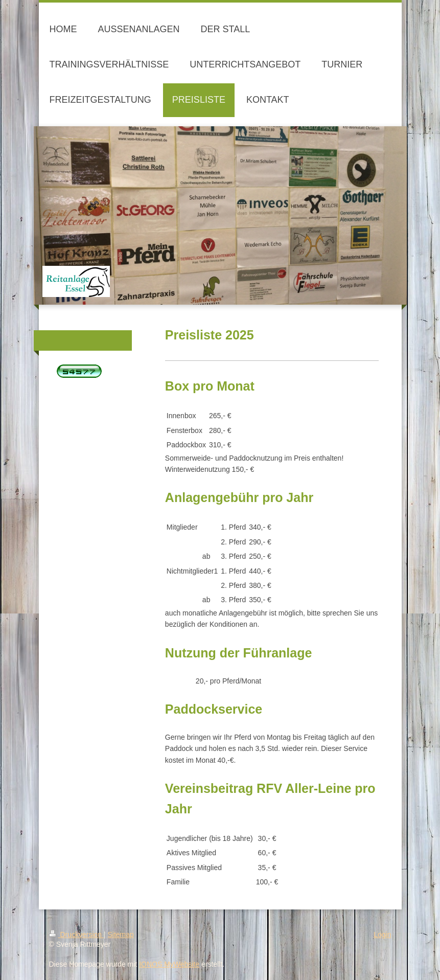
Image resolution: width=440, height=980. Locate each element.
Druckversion (76, 935)
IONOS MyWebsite (169, 964)
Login (382, 935)
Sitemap (121, 935)
